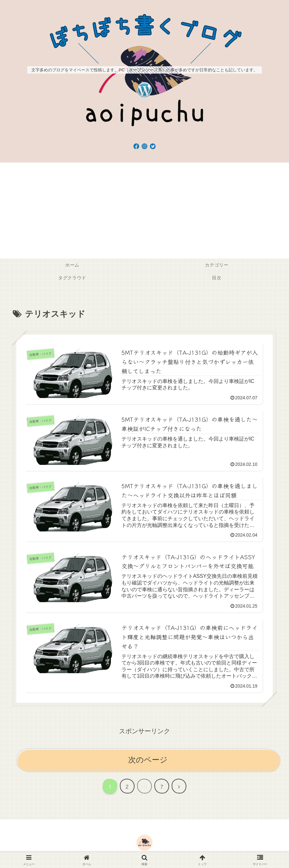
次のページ (148, 761)
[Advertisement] (144, 211)
